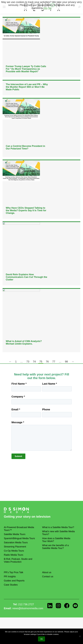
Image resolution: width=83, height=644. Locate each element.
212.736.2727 (26, 604)
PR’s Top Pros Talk (14, 572)
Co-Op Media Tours (14, 551)
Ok (41, 639)
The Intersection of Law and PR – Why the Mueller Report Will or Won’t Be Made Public (27, 87)
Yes (45, 8)
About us (47, 572)
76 (47, 362)
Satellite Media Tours (15, 534)
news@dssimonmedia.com (28, 608)
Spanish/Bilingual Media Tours (19, 538)
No (50, 8)
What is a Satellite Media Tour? (58, 527)
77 (54, 362)
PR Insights (10, 577)
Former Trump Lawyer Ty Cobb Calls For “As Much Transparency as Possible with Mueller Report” (26, 69)
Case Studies (11, 585)
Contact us (48, 577)
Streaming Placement (15, 547)
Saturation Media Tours (16, 543)
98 (66, 362)
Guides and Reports (14, 581)
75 (41, 362)
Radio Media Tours (14, 555)
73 (28, 362)
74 (34, 362)
